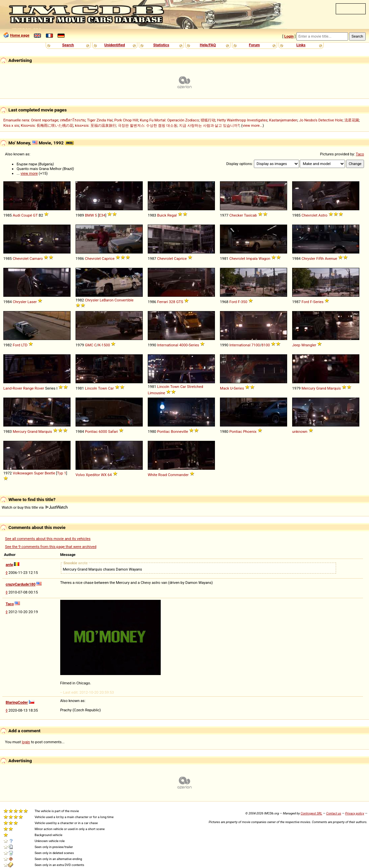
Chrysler (308, 259)
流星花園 (352, 120)
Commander (178, 475)
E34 (102, 215)
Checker (236, 215)
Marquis (334, 388)
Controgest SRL (311, 813)
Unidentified (115, 45)
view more (29, 173)
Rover (39, 388)
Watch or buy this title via (35, 507)
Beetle (50, 473)
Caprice (108, 259)
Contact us (334, 813)
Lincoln (91, 388)
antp (9, 565)
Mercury (308, 388)
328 (172, 302)
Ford (233, 302)
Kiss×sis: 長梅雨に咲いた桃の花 (47, 125)
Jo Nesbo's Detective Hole (321, 120)
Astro (323, 215)
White (153, 475)
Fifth (320, 259)
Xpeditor (93, 475)
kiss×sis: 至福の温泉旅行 (95, 125)
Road (163, 475)
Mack (225, 388)
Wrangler (309, 345)
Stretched (195, 387)
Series (318, 302)
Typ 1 (62, 473)
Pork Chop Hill (126, 120)
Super (39, 473)
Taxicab (250, 215)
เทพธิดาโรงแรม (73, 120)
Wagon (264, 259)
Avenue (331, 259)
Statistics (161, 45)
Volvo (80, 475)
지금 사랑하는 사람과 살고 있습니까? (209, 125)
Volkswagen (23, 473)
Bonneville (179, 432)
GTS (180, 302)
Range (28, 388)
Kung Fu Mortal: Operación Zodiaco (169, 120)
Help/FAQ (208, 45)
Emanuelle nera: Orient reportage (31, 120)
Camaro (36, 259)
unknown (300, 432)
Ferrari (162, 302)
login (26, 742)
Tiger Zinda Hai (100, 120)
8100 (266, 345)
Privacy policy (355, 813)
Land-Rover (13, 388)
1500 (106, 345)
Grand (321, 388)
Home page (20, 35)
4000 (184, 345)
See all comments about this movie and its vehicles (48, 539)
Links (301, 45)
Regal (172, 215)
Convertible (124, 300)
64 (110, 475)
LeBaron (106, 300)
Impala (252, 259)
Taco (360, 154)
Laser (32, 302)
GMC (89, 345)
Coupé (27, 215)
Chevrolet (309, 215)
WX (104, 475)
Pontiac (91, 432)
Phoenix (250, 432)
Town (102, 388)
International (168, 345)
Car (111, 388)
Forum (254, 45)
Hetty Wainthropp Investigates (242, 120)
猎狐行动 (208, 120)
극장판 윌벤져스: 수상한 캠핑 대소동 (148, 125)
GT (35, 215)
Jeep (296, 345)
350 (244, 302)
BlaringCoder (17, 702)
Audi (16, 215)
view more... (253, 125)
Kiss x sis (11, 125)
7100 (256, 345)
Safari (113, 432)
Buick (162, 215)
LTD (24, 345)
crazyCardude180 (21, 584)
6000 (103, 432)
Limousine (156, 393)
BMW (89, 215)
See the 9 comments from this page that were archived (51, 547)
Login (289, 36)
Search (68, 45)
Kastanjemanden (283, 120)
